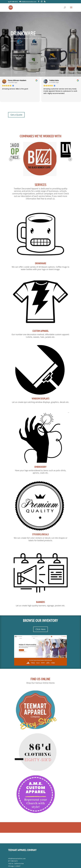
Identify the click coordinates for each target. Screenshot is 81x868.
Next (70, 155)
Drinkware (24, 34)
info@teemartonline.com (17, 850)
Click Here (40, 621)
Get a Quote (16, 115)
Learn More (19, 55)
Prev (11, 155)
